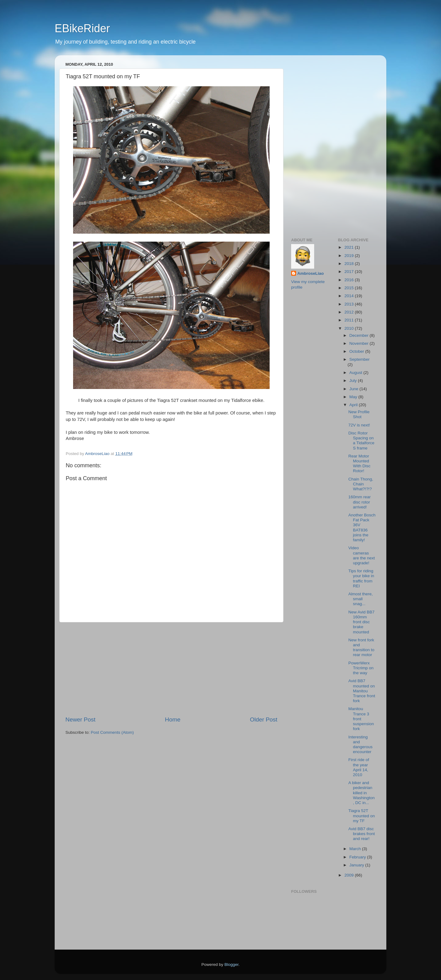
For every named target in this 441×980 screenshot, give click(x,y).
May (354, 397)
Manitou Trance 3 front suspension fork (361, 719)
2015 (349, 288)
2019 (349, 256)
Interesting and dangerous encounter (360, 745)
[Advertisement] (171, 669)
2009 (349, 875)
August (357, 373)
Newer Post (80, 719)
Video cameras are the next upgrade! (361, 555)
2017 (349, 272)
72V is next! (359, 425)
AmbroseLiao (310, 273)
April (354, 405)
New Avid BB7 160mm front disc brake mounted (361, 622)
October (357, 351)
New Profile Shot (359, 414)
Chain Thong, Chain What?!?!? (361, 484)
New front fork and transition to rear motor (361, 647)
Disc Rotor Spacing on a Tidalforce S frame (361, 441)
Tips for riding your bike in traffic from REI (361, 578)
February (358, 857)
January (357, 865)
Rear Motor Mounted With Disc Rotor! (359, 464)
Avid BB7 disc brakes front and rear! (361, 834)
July (354, 381)
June (355, 389)
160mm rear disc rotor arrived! (359, 502)
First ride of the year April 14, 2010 (359, 767)
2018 (349, 264)
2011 (349, 320)
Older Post (264, 719)
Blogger (232, 964)
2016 (349, 280)
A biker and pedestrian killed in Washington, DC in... (361, 793)
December (360, 335)
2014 (349, 296)
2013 (349, 304)
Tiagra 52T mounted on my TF (361, 816)
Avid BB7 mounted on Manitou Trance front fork (362, 691)
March (356, 849)
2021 (349, 247)
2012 (349, 312)
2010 (349, 328)
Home (173, 719)
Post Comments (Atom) (112, 732)
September (360, 359)
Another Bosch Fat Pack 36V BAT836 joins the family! (362, 527)
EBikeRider (82, 28)
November (360, 343)
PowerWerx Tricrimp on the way (361, 668)
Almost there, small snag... (361, 599)
